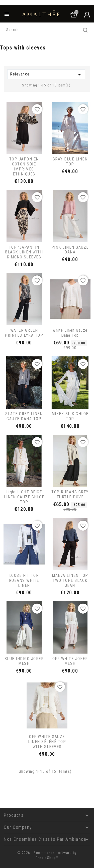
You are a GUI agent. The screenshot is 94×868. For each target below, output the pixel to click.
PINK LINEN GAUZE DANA (70, 250)
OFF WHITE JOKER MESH (70, 661)
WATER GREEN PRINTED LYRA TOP (24, 333)
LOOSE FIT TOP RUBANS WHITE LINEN (24, 580)
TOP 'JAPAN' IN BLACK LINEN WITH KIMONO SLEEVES (24, 252)
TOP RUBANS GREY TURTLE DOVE (70, 494)
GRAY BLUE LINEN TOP (70, 162)
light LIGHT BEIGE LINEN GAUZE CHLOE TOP (24, 497)
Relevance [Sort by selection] (46, 75)
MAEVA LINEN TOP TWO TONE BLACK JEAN (70, 580)
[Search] (47, 30)
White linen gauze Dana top (70, 333)
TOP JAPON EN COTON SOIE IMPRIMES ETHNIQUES (24, 166)
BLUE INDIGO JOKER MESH (24, 661)
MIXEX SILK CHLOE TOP (70, 416)
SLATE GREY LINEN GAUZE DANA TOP (24, 416)
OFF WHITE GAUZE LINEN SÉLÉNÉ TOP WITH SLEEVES (47, 742)
